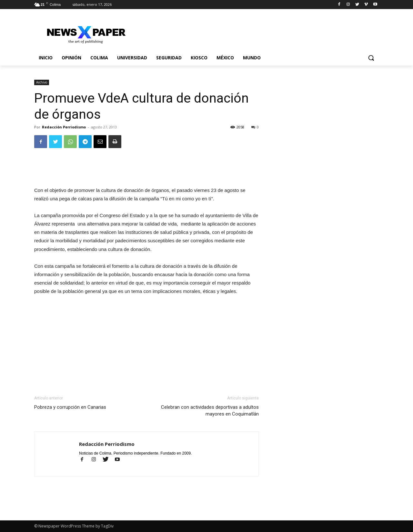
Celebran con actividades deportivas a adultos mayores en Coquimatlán (210, 411)
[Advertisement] (146, 170)
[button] (371, 58)
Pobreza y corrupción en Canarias (70, 407)
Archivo (42, 82)
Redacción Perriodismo (64, 127)
